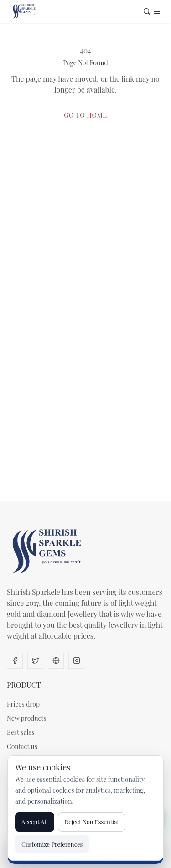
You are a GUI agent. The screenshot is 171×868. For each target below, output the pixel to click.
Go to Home (85, 115)
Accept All (35, 822)
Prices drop (23, 704)
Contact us (22, 747)
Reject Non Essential (92, 822)
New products (27, 718)
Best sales (21, 732)
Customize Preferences (52, 844)
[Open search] (147, 13)
